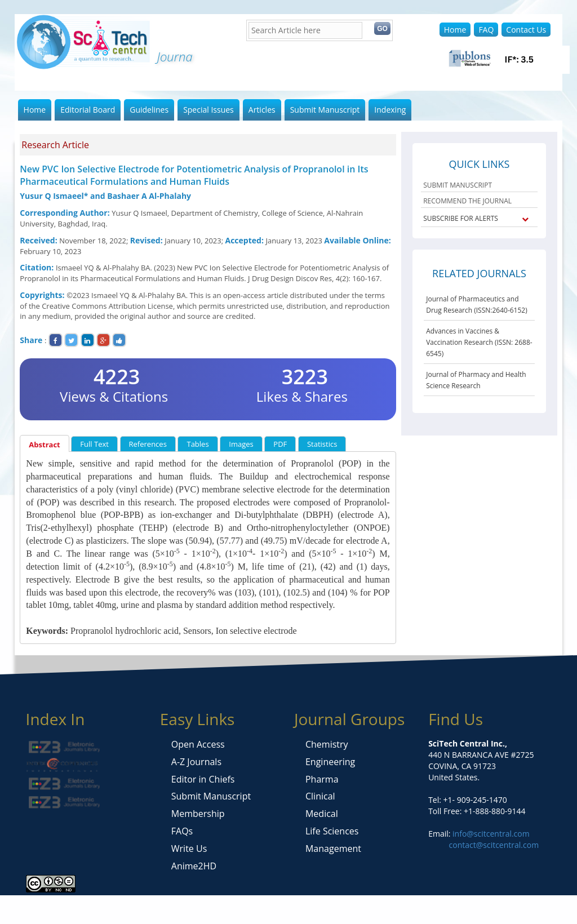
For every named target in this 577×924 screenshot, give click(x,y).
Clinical (320, 796)
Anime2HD (194, 866)
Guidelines (149, 110)
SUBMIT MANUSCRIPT (458, 185)
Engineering (330, 762)
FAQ (486, 30)
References (148, 444)
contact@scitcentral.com (494, 845)
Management (333, 849)
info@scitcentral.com (490, 834)
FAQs (182, 831)
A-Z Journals (196, 762)
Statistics (322, 444)
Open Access (198, 744)
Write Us (189, 849)
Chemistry (327, 744)
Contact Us (526, 30)
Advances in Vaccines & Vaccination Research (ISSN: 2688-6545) (479, 342)
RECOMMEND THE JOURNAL (467, 201)
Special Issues (208, 110)
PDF (280, 444)
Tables (197, 444)
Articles (262, 110)
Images (241, 444)
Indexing (390, 110)
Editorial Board (88, 110)
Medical (322, 814)
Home (455, 30)
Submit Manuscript (325, 110)
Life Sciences (332, 831)
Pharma (322, 779)
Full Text (94, 444)
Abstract (44, 445)
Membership (198, 814)
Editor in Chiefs (203, 779)
